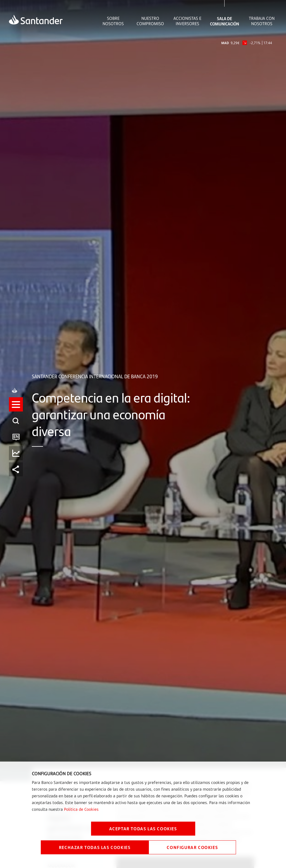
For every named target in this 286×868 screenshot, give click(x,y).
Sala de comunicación (225, 21)
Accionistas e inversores (187, 21)
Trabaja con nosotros (262, 21)
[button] (16, 426)
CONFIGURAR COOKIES (192, 847)
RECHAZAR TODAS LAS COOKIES (95, 847)
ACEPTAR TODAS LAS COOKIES (143, 828)
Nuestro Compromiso (150, 21)
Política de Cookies (81, 809)
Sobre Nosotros (113, 21)
